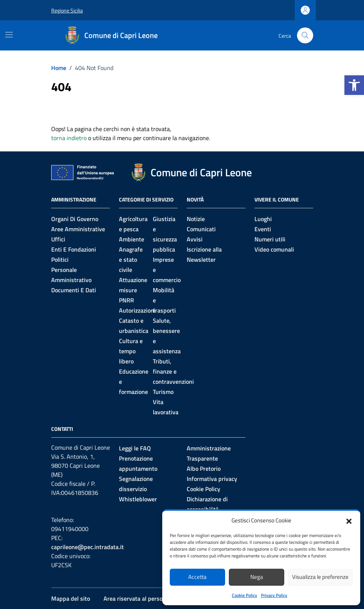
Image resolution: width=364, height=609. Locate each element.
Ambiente (132, 239)
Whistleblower (138, 499)
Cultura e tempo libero (131, 351)
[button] (354, 85)
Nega (257, 577)
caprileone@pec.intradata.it (88, 547)
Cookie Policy (244, 595)
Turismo (163, 392)
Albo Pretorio (204, 469)
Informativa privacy (212, 479)
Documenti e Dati (74, 290)
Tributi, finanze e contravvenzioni (173, 371)
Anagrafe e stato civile (131, 259)
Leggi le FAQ (135, 448)
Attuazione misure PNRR (133, 290)
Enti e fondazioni (74, 249)
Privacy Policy (274, 595)
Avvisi (195, 239)
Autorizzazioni (137, 310)
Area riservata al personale (139, 598)
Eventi (263, 229)
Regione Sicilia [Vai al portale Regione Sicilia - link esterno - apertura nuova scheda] (67, 10)
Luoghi (263, 219)
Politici (60, 259)
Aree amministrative (78, 229)
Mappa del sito (71, 598)
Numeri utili (270, 239)
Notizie (196, 219)
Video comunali (274, 249)
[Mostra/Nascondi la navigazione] (9, 35)
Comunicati (201, 229)
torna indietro (69, 138)
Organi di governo (75, 219)
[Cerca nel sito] (305, 36)
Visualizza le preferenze (320, 577)
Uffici (58, 239)
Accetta (197, 577)
